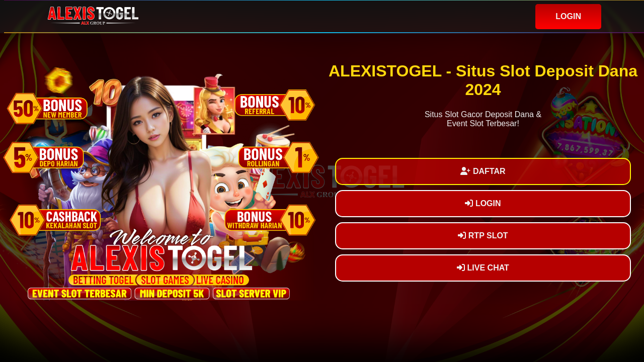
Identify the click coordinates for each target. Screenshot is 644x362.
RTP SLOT (483, 236)
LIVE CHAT (483, 268)
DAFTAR (483, 171)
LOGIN (568, 16)
